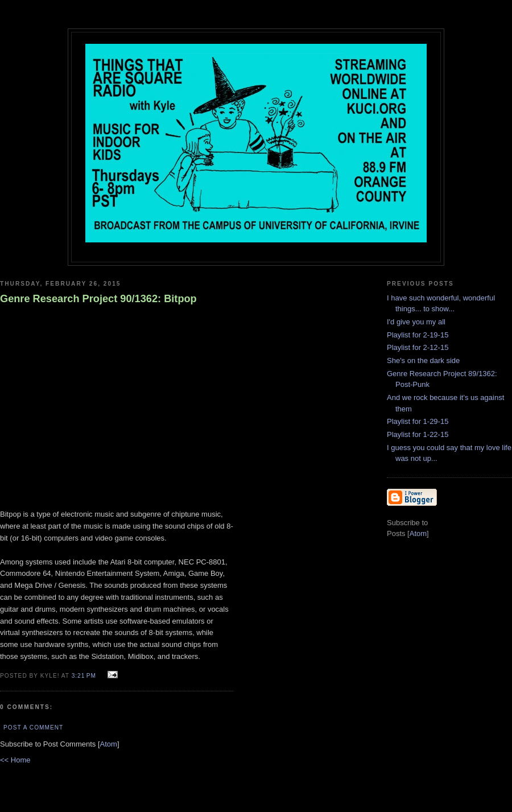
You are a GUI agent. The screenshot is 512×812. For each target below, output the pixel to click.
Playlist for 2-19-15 (418, 335)
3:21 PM (85, 676)
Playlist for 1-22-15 (418, 434)
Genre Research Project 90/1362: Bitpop (98, 299)
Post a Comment (33, 727)
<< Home (15, 760)
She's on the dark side (423, 360)
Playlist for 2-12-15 (418, 347)
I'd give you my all (416, 322)
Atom (109, 744)
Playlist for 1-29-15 (418, 421)
